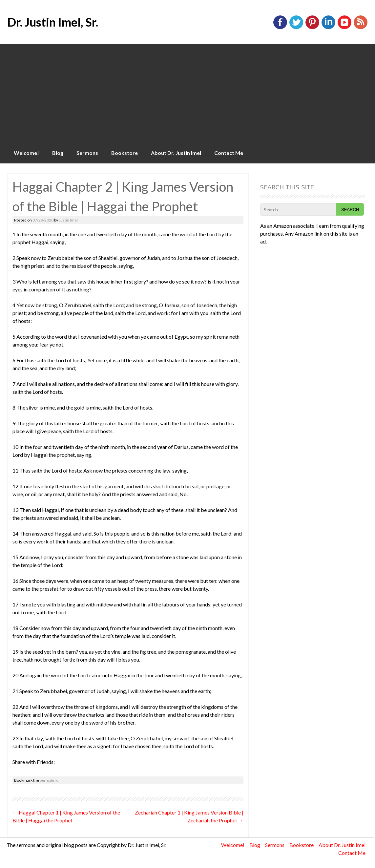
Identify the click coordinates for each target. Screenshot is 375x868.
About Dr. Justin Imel (176, 153)
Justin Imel (68, 220)
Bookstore (125, 153)
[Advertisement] (187, 93)
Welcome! (26, 153)
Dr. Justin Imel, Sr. (53, 22)
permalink (49, 780)
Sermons (87, 153)
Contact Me (229, 153)
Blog (58, 153)
